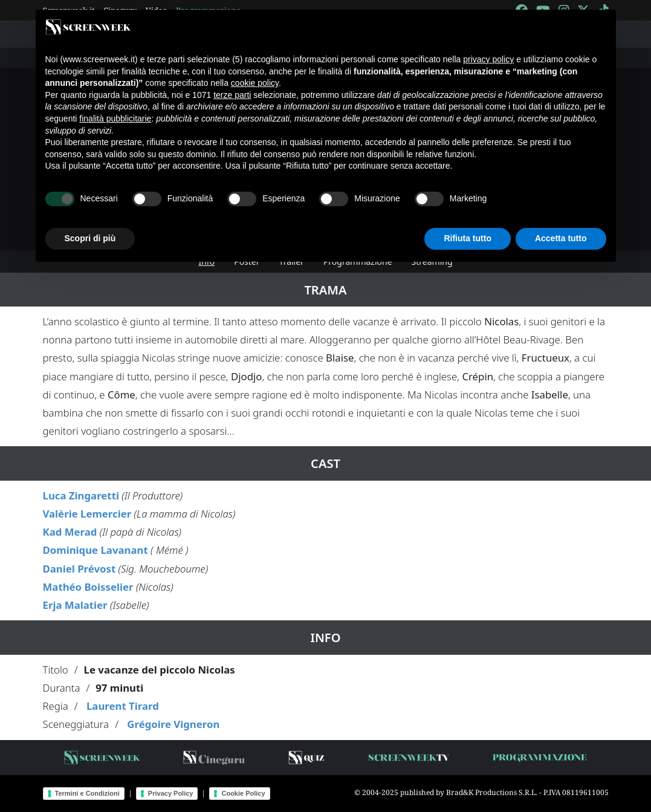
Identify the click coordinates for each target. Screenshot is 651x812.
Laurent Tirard (123, 706)
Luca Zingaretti (81, 495)
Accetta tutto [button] (561, 238)
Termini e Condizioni (87, 793)
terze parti (232, 95)
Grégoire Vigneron (173, 724)
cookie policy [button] (255, 83)
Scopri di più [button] (90, 238)
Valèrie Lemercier (87, 514)
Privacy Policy (171, 793)
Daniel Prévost (79, 569)
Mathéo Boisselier (88, 587)
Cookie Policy (243, 793)
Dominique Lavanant (96, 550)
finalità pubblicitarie (115, 119)
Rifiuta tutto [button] (468, 238)
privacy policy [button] (488, 59)
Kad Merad (70, 532)
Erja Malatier (75, 605)
